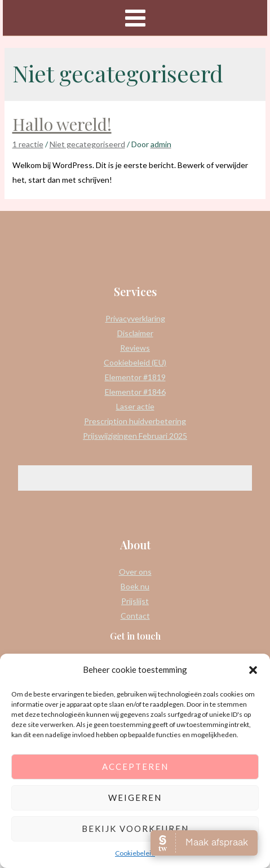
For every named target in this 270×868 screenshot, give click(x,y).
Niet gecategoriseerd (87, 144)
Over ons (135, 572)
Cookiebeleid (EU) (135, 362)
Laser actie (135, 406)
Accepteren (135, 766)
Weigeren (135, 797)
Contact (135, 616)
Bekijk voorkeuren (135, 829)
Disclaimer (135, 333)
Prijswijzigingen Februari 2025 (135, 436)
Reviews (135, 348)
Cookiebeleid (135, 853)
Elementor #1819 (135, 377)
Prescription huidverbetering (135, 421)
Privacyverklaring (135, 318)
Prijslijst (135, 601)
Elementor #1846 (135, 392)
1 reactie (28, 144)
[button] (253, 670)
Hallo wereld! (62, 124)
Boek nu (135, 586)
